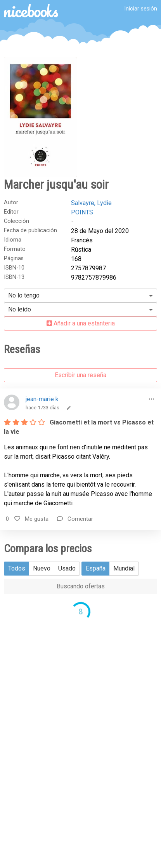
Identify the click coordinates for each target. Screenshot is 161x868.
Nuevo (42, 568)
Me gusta (31, 519)
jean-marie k (42, 399)
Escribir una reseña (80, 375)
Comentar (75, 519)
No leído (20, 309)
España (96, 568)
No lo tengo (24, 295)
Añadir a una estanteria (81, 323)
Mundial (124, 568)
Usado (67, 568)
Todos (17, 568)
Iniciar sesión (141, 9)
